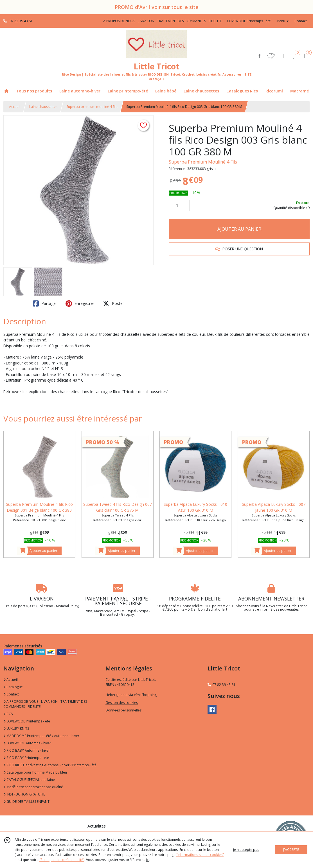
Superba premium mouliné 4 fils (92, 107)
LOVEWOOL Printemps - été (27, 721)
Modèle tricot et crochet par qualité (33, 787)
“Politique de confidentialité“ (62, 860)
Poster (113, 303)
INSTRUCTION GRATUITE (24, 794)
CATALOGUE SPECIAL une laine (29, 780)
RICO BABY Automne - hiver (27, 750)
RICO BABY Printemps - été (26, 758)
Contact (301, 21)
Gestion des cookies (122, 703)
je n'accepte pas (246, 850)
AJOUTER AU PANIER (239, 229)
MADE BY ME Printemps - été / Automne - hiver (41, 736)
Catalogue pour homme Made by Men (35, 772)
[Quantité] (179, 206)
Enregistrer (80, 303)
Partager (45, 303)
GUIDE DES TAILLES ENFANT (26, 802)
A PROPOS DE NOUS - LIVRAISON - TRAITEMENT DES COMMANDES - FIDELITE (45, 704)
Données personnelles (123, 710)
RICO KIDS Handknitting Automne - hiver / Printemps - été (50, 765)
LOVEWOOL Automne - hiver (27, 743)
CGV (8, 714)
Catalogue (13, 687)
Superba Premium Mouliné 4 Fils (203, 162)
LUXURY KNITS (16, 728)
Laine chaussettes (43, 107)
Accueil (15, 107)
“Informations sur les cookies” (200, 855)
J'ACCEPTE (291, 850)
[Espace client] (283, 56)
